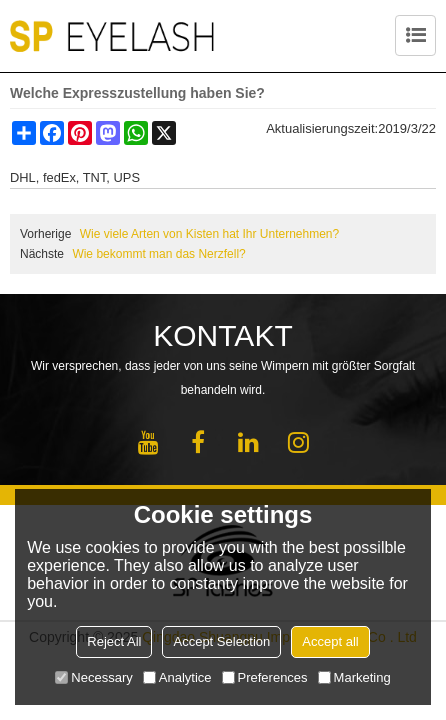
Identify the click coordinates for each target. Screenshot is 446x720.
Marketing (354, 677)
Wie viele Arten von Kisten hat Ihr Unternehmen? (209, 234)
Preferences (265, 677)
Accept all (330, 641)
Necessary (93, 677)
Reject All (114, 641)
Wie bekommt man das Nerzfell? (158, 254)
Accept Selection (221, 641)
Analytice (177, 677)
